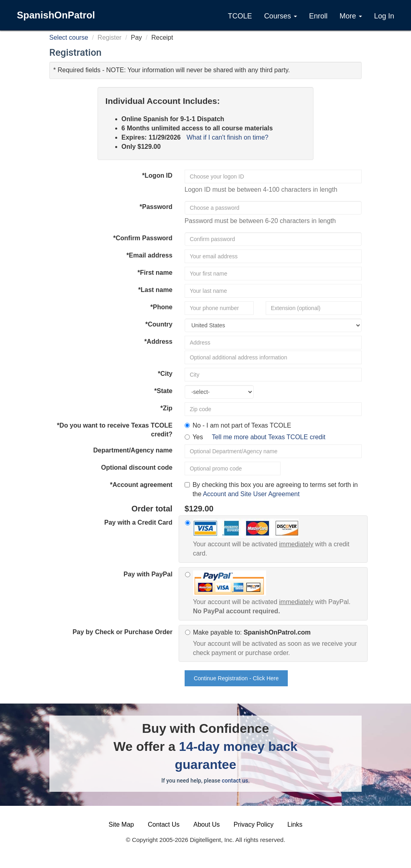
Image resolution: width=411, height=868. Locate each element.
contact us (235, 781)
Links (295, 824)
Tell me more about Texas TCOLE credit (269, 437)
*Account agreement (141, 485)
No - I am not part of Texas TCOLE (242, 425)
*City (165, 374)
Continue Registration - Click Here (236, 678)
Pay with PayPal (148, 574)
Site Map (121, 824)
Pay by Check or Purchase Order (123, 632)
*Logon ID (157, 175)
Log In (384, 16)
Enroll (318, 16)
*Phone (162, 307)
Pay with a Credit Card (138, 522)
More (351, 16)
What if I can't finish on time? (228, 137)
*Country (159, 324)
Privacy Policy (254, 824)
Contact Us (164, 824)
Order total (152, 509)
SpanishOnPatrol (56, 15)
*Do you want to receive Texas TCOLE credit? (115, 430)
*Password (156, 207)
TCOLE (240, 16)
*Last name (155, 290)
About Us (207, 824)
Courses (281, 16)
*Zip (166, 408)
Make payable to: (277, 643)
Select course (69, 38)
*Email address (150, 255)
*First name (155, 273)
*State (163, 391)
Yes (259, 437)
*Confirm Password (143, 238)
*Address (158, 342)
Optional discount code (137, 467)
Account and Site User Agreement (251, 494)
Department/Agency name (133, 450)
